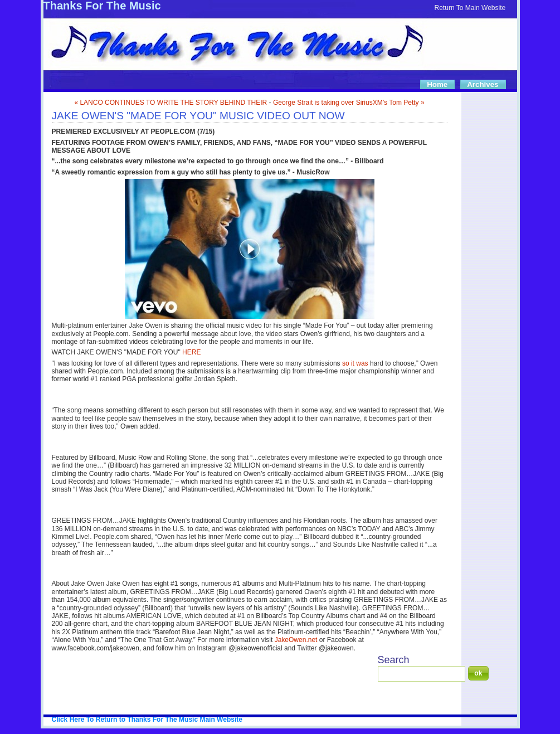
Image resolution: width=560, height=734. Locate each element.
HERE (191, 352)
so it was (355, 363)
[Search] (422, 674)
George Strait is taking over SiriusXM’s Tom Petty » (349, 103)
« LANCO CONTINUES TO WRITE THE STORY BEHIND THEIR (171, 103)
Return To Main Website (470, 8)
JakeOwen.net (296, 640)
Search (394, 660)
